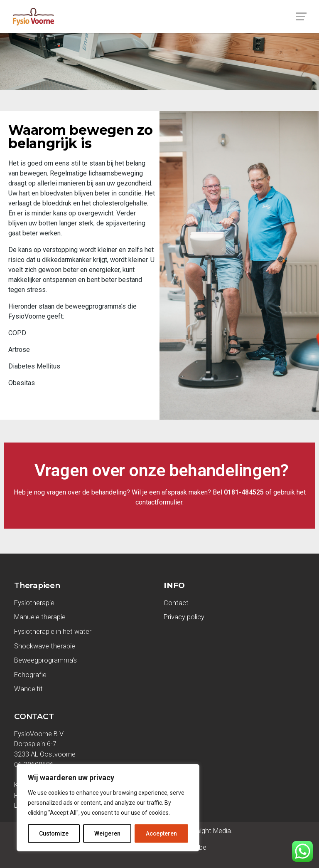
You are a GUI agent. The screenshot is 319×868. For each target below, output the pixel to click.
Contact (176, 603)
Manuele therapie (40, 617)
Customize (54, 833)
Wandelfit (28, 689)
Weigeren (107, 833)
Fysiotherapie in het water (53, 632)
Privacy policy (184, 617)
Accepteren (161, 833)
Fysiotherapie (34, 603)
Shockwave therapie (45, 646)
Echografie (30, 675)
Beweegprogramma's (45, 660)
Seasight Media (207, 831)
